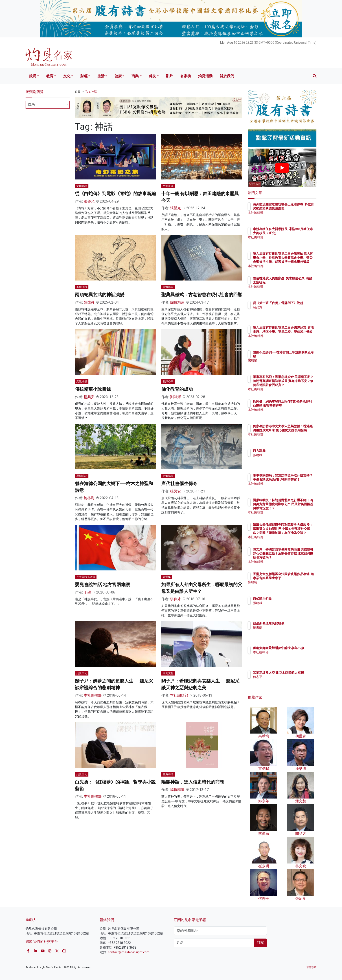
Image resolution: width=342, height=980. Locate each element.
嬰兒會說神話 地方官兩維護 (102, 585)
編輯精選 (177, 302)
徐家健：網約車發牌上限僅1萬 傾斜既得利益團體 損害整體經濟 (296, 406)
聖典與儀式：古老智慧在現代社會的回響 (202, 295)
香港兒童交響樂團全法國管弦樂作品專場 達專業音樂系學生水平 (296, 578)
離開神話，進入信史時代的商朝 (193, 782)
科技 (152, 76)
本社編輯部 (93, 695)
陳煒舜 (89, 302)
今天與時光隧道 (86, 577)
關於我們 (227, 76)
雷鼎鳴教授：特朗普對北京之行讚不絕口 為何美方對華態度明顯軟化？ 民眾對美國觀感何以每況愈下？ (297, 508)
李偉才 (175, 599)
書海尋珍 (168, 287)
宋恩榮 (284, 360)
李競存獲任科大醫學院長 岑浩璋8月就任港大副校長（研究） (296, 233)
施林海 (89, 498)
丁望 (87, 592)
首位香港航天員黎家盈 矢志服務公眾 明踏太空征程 (296, 282)
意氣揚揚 (82, 382)
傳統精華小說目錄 (93, 389)
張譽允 (89, 201)
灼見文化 (82, 673)
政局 (33, 76)
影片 (169, 76)
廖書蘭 (284, 628)
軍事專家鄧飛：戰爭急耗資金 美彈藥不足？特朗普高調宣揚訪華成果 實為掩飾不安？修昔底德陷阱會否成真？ (297, 385)
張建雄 (284, 455)
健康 (118, 76)
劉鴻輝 (175, 397)
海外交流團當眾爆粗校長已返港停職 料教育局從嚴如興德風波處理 (296, 208)
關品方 (284, 311)
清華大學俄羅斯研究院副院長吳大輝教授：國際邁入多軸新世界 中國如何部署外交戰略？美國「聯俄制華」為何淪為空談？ (297, 533)
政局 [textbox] (31, 104)
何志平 (284, 681)
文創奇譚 (82, 186)
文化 (67, 76)
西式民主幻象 (289, 599)
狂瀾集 (167, 577)
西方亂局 (285, 451)
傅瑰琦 (284, 586)
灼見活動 (205, 76)
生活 (101, 76)
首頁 (78, 92)
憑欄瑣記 (82, 476)
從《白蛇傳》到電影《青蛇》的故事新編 (115, 194)
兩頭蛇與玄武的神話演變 (100, 295)
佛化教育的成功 (177, 389)
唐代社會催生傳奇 (179, 484)
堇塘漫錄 (82, 287)
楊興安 (89, 397)
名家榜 (186, 76)
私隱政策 (311, 967)
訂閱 (261, 943)
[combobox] (48, 105)
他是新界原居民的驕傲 (295, 623)
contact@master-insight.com (129, 952)
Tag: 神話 (91, 92)
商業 (135, 76)
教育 (50, 76)
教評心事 (168, 382)
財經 (84, 76)
